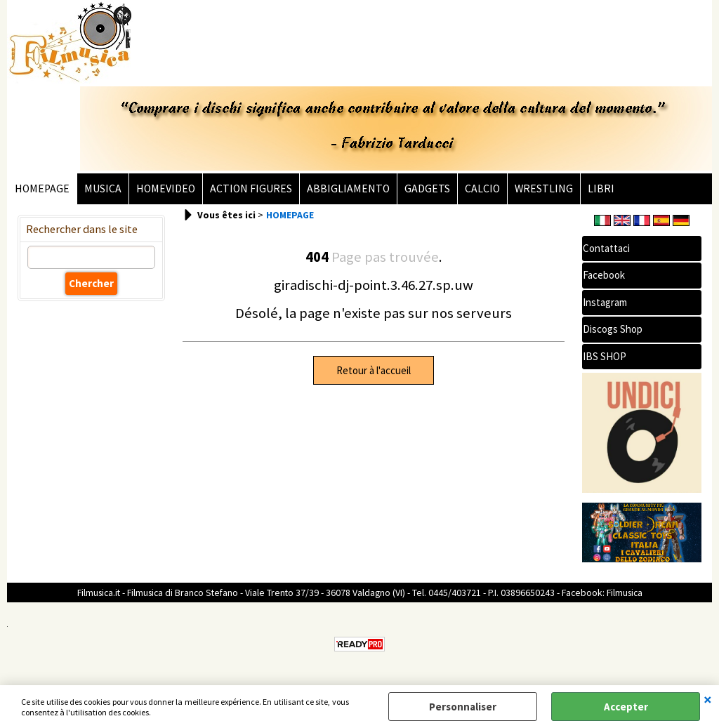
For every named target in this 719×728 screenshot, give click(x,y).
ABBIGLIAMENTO (348, 188)
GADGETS (427, 188)
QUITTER (708, 699)
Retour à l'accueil (374, 370)
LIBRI (601, 188)
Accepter (626, 707)
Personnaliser (463, 707)
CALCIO (482, 188)
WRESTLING (544, 188)
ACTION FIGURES (251, 188)
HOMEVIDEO (166, 188)
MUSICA (103, 188)
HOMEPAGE (42, 188)
